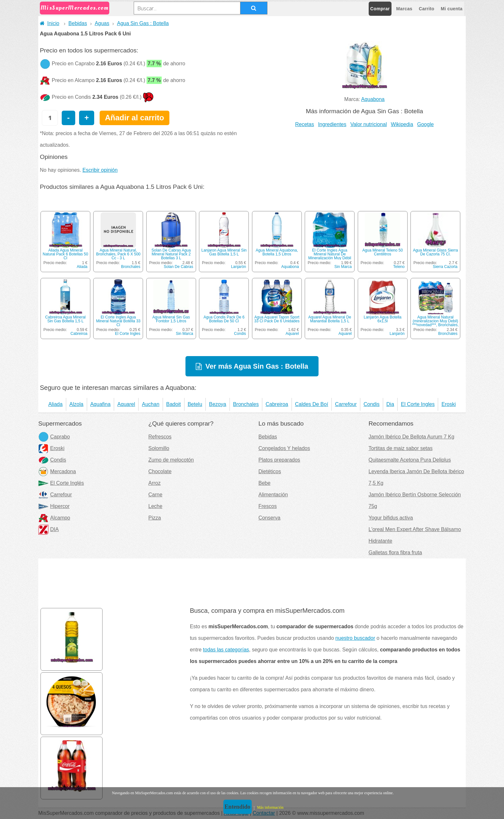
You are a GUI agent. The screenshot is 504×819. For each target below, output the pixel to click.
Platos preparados (279, 460)
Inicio (50, 23)
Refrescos (160, 437)
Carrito (427, 9)
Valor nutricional (369, 124)
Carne (156, 495)
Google (426, 124)
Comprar (380, 9)
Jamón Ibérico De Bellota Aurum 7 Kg (412, 437)
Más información (270, 807)
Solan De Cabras (179, 267)
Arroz (155, 483)
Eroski (448, 404)
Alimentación (273, 495)
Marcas (404, 9)
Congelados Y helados (284, 448)
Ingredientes (332, 124)
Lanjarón (239, 267)
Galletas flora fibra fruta (395, 552)
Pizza (155, 518)
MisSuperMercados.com (75, 8)
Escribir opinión (100, 170)
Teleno (399, 267)
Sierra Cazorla (445, 267)
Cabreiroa (79, 334)
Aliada (82, 267)
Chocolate (160, 471)
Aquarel (292, 334)
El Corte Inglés (61, 483)
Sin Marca (343, 267)
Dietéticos (270, 471)
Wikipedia (402, 124)
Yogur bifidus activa (391, 518)
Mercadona (57, 471)
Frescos (268, 506)
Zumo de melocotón (171, 460)
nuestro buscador (355, 638)
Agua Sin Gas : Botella (143, 23)
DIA (49, 529)
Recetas (305, 124)
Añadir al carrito (134, 118)
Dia (390, 404)
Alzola (76, 404)
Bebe (264, 483)
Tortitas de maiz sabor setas (401, 448)
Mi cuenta (452, 9)
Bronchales (130, 267)
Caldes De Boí (312, 404)
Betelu (195, 404)
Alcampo (54, 518)
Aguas (102, 23)
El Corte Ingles (128, 334)
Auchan (151, 404)
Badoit (173, 404)
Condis (240, 334)
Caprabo (54, 437)
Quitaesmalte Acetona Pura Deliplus (410, 460)
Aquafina (100, 404)
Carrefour (346, 404)
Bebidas (78, 23)
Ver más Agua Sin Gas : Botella (257, 366)
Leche (156, 506)
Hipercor (54, 506)
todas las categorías (226, 650)
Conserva (269, 518)
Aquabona (373, 99)
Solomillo (159, 448)
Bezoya (217, 404)
